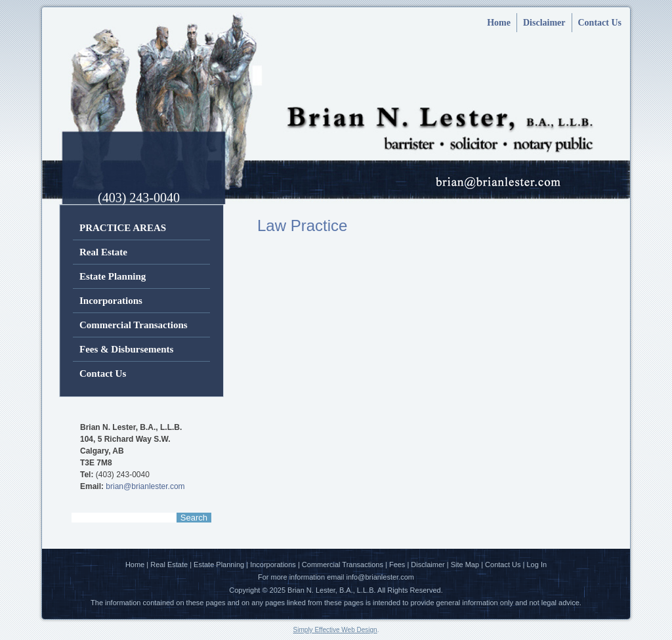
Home (499, 23)
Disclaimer (544, 23)
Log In (537, 565)
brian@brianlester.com (145, 486)
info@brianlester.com (381, 577)
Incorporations (111, 301)
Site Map (465, 565)
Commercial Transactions (134, 325)
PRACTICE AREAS (123, 228)
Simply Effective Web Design (335, 630)
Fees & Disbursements (126, 349)
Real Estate (103, 252)
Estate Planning (113, 276)
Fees (397, 565)
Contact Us (600, 23)
